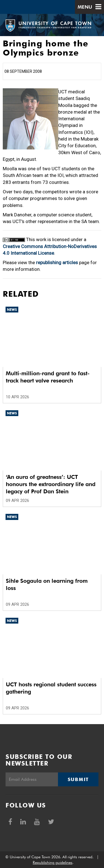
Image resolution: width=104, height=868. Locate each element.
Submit (78, 779)
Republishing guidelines (53, 862)
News (12, 310)
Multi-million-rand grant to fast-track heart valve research (48, 377)
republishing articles (57, 262)
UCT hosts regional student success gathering (51, 688)
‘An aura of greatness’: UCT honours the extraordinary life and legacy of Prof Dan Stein (51, 484)
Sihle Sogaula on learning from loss (47, 584)
